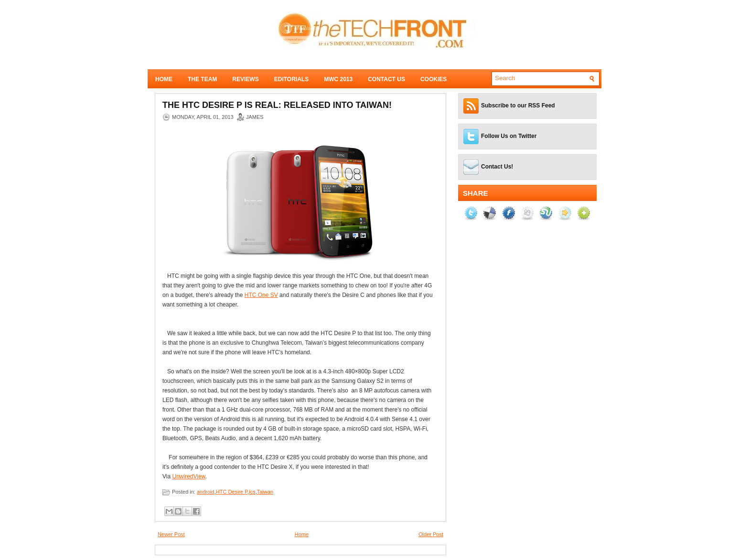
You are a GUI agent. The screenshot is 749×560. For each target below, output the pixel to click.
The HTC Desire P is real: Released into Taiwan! (277, 105)
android (206, 492)
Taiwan (265, 492)
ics (252, 492)
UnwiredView (188, 476)
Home (164, 79)
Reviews (245, 79)
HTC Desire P (232, 492)
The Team (202, 79)
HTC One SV (261, 295)
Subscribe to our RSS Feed (518, 106)
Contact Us (386, 79)
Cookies (433, 79)
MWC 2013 (338, 79)
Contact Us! (497, 167)
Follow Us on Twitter (509, 136)
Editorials (291, 79)
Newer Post (171, 534)
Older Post (431, 534)
